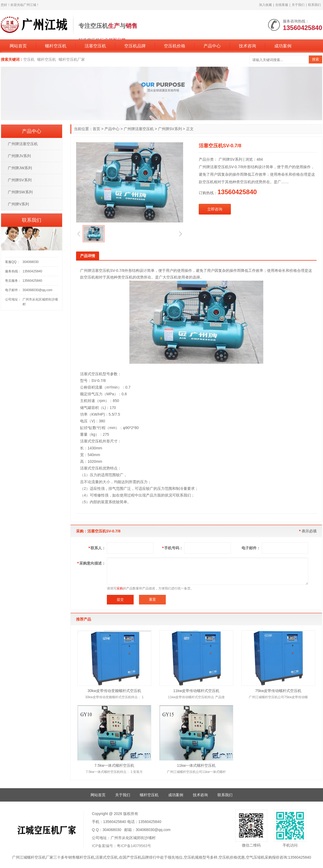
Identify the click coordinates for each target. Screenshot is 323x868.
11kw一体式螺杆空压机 (196, 765)
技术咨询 (247, 46)
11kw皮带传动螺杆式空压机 (196, 691)
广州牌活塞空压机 (139, 129)
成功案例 (283, 46)
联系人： (97, 548)
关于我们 (298, 5)
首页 (96, 129)
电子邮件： (251, 548)
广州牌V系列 (18, 204)
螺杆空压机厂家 (72, 59)
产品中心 (212, 46)
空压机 (29, 59)
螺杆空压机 (56, 46)
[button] (79, 234)
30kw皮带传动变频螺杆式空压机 (114, 691)
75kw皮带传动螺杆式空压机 (278, 691)
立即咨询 (215, 209)
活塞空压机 (95, 46)
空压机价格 (175, 46)
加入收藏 (265, 5)
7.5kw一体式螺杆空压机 (114, 765)
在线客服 (282, 5)
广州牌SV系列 (170, 129)
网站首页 (18, 46)
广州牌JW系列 (20, 168)
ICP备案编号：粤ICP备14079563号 (121, 846)
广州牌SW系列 (20, 192)
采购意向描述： (91, 563)
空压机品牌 (135, 46)
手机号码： (173, 548)
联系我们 (314, 5)
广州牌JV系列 (19, 156)
